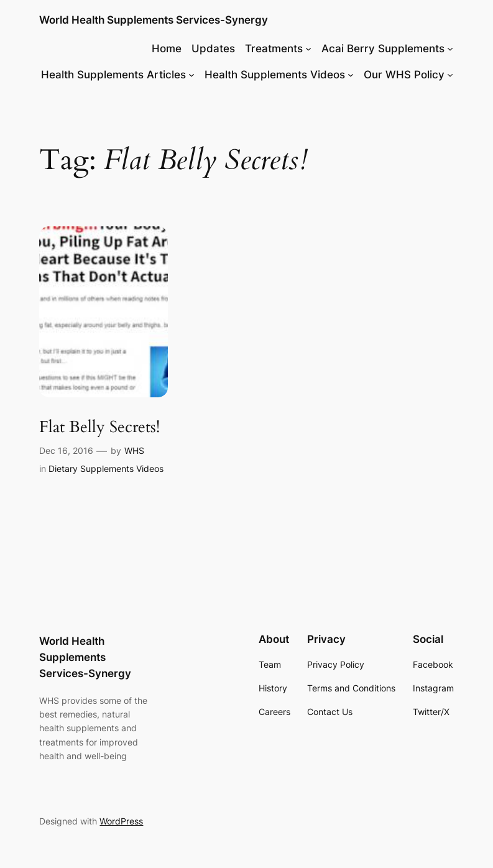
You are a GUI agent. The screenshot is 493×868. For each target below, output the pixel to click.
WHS (134, 450)
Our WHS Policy (404, 75)
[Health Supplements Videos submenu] (351, 75)
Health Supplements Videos (275, 75)
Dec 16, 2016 (66, 450)
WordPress (121, 821)
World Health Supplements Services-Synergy (154, 20)
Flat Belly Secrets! (99, 427)
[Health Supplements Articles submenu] (191, 75)
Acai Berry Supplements (383, 48)
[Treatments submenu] (308, 48)
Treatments (274, 48)
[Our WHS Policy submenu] (450, 75)
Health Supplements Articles (113, 75)
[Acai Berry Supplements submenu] (450, 48)
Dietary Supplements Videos (106, 469)
